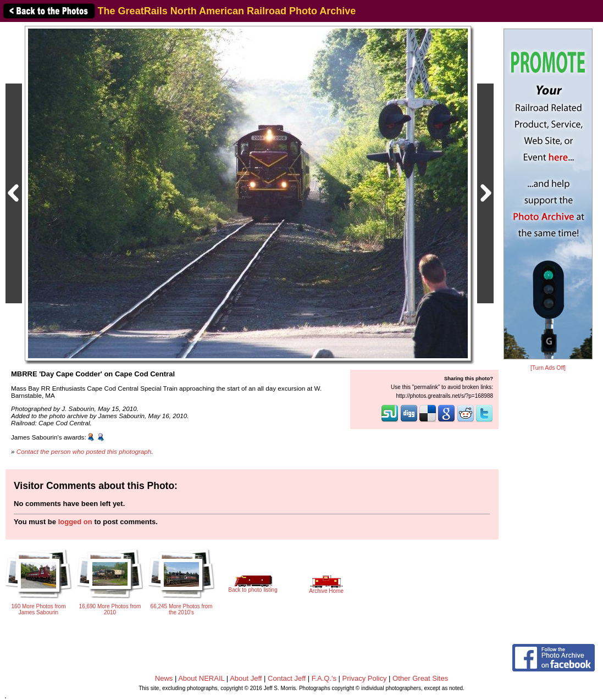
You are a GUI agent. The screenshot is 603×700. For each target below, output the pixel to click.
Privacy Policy (365, 678)
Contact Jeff (287, 678)
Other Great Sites (420, 678)
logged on (75, 522)
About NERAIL (201, 678)
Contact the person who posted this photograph (84, 451)
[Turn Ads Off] (548, 368)
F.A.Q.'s (324, 678)
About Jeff (246, 678)
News (164, 678)
